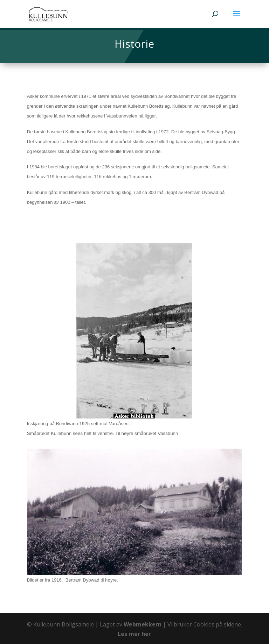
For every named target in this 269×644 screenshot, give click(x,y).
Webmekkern (143, 624)
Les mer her (134, 634)
